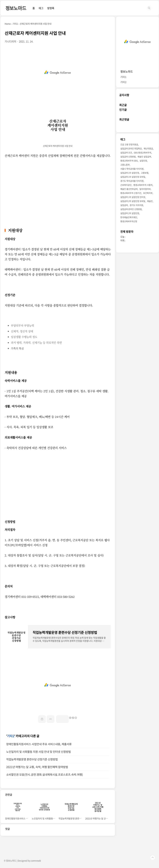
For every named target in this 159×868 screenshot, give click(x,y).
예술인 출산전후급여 (129, 189)
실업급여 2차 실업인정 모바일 (133, 201)
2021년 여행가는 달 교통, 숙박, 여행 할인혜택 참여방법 (37, 767)
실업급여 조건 (126, 152)
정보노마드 (16, 8)
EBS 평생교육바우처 (143, 152)
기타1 (123, 77)
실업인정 (143, 161)
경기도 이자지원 (136, 205)
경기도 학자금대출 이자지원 (132, 181)
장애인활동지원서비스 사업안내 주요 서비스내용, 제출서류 (39, 744)
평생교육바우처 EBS (129, 161)
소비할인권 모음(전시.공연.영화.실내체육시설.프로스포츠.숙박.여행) (45, 775)
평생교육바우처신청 (129, 221)
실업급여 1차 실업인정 (130, 173)
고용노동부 (125, 165)
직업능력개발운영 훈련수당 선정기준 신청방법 (32, 759)
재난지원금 (148, 148)
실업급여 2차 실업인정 (130, 213)
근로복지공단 (126, 185)
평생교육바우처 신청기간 (131, 193)
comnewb (36, 861)
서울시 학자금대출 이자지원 (132, 169)
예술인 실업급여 (144, 157)
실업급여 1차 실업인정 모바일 (133, 177)
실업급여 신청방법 (128, 157)
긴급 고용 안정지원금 (129, 144)
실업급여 (124, 205)
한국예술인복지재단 (129, 217)
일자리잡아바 (145, 189)
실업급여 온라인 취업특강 (131, 148)
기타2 (11, 736)
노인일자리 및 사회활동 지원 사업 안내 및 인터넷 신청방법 (39, 752)
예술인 (150, 201)
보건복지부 (148, 193)
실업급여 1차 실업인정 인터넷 (133, 197)
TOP (153, 858)
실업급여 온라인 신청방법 (131, 209)
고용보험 (145, 173)
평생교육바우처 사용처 (143, 185)
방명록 (51, 8)
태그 (41, 8)
